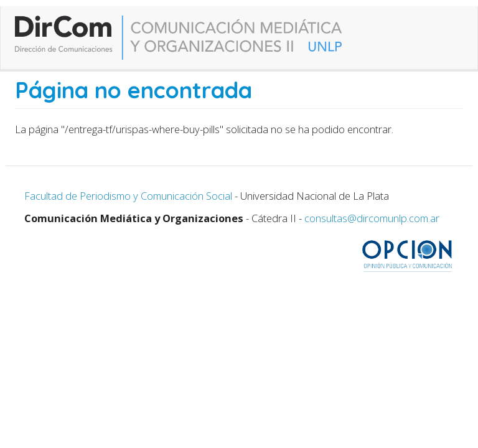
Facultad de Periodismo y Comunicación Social (128, 196)
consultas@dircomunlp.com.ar (372, 218)
